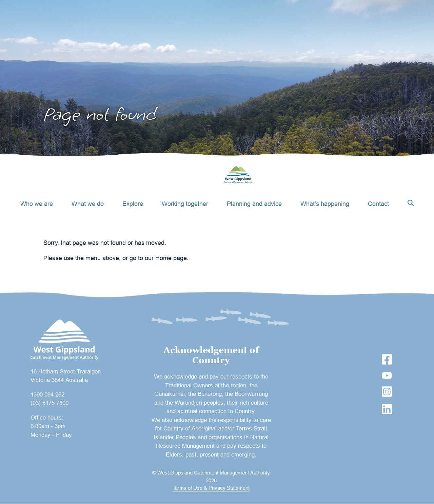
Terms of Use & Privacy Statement (211, 488)
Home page (171, 258)
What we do (88, 204)
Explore (133, 204)
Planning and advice (254, 204)
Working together (185, 204)
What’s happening (325, 204)
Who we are (37, 204)
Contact (378, 204)
